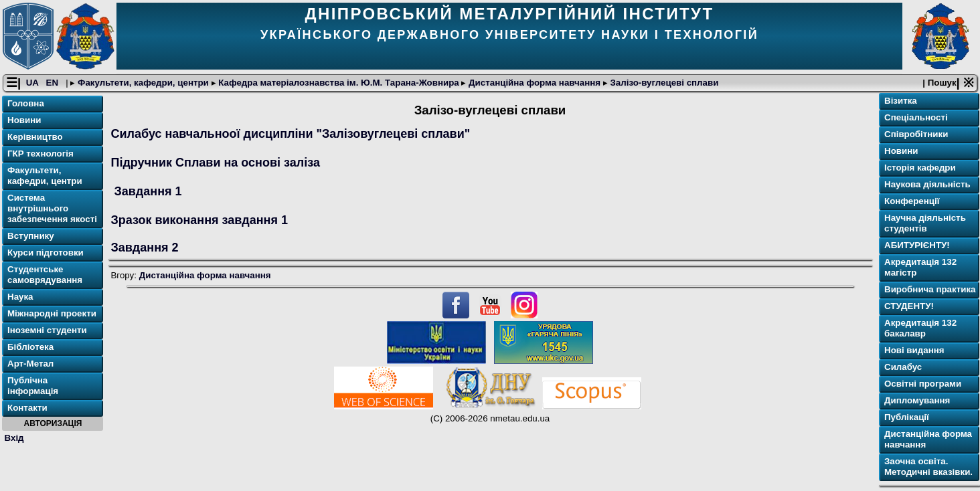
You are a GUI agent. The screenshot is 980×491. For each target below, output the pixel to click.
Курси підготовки (46, 253)
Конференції (912, 201)
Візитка (901, 101)
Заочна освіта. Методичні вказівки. (928, 467)
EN (54, 83)
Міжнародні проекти (52, 313)
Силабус (903, 367)
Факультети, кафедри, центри (143, 83)
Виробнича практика (930, 289)
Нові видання (914, 350)
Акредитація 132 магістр (920, 267)
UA (33, 83)
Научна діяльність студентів (925, 223)
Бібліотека (30, 347)
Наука (20, 297)
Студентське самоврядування (45, 275)
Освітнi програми (923, 384)
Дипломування (917, 400)
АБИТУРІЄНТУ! (917, 245)
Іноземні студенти (47, 330)
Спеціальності (916, 117)
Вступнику (31, 236)
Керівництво (35, 137)
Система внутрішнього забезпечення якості (52, 208)
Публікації (907, 417)
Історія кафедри (920, 168)
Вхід (14, 438)
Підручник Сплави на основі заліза (215, 163)
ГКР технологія (40, 154)
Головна (26, 103)
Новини (24, 120)
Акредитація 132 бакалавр (920, 328)
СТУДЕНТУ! (909, 306)
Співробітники (916, 134)
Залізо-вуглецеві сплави (663, 83)
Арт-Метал (30, 364)
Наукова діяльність (927, 184)
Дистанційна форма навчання (534, 83)
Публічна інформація (33, 386)
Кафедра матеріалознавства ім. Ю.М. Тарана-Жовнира (339, 83)
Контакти (27, 408)
